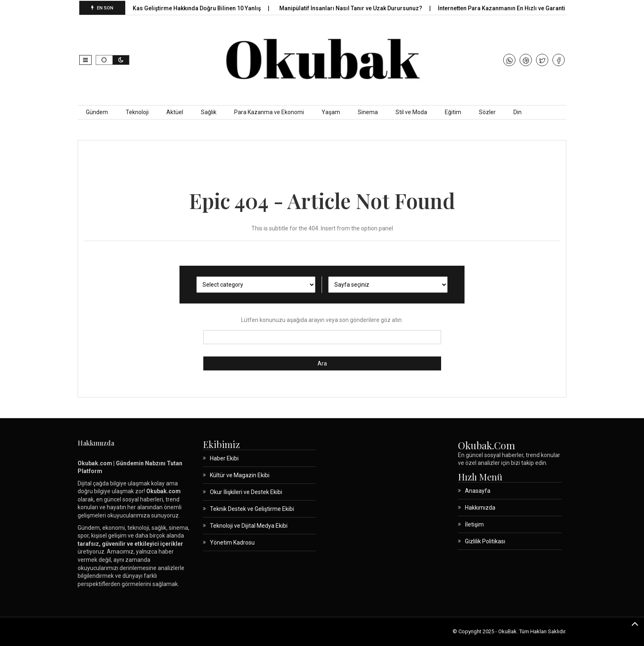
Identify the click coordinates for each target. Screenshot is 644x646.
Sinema (368, 112)
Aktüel (175, 112)
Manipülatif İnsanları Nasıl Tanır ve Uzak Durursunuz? (355, 8)
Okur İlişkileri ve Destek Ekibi (246, 492)
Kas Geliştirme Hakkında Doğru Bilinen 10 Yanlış (201, 8)
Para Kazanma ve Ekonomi (269, 112)
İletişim (474, 524)
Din (517, 112)
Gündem (97, 112)
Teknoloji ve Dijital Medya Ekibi (249, 526)
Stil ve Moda (411, 112)
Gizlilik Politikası (485, 541)
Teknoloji (137, 112)
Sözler (487, 112)
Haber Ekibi (224, 458)
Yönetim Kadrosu (232, 543)
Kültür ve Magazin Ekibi (240, 475)
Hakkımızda (480, 508)
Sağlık (209, 112)
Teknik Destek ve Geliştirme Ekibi (252, 509)
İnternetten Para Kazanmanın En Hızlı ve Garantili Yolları (517, 8)
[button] (85, 60)
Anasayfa (478, 491)
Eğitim (453, 112)
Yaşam (331, 112)
